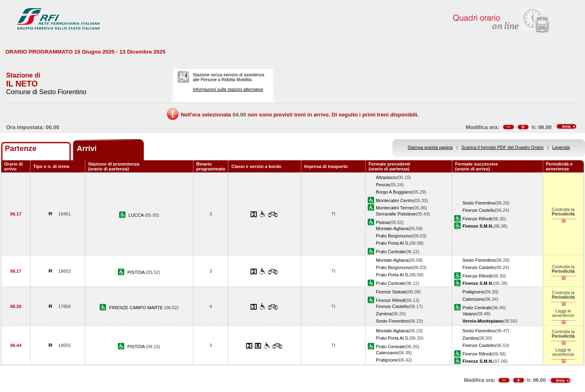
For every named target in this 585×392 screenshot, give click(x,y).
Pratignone (473, 292)
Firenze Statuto (391, 292)
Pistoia (382, 222)
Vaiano (469, 314)
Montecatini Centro (395, 200)
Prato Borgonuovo (394, 236)
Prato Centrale (390, 252)
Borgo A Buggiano (394, 192)
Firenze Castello (479, 210)
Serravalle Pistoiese (396, 214)
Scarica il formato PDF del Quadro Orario (503, 147)
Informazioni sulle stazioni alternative (228, 89)
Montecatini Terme (394, 208)
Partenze (21, 148)
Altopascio (386, 177)
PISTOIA (136, 272)
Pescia (382, 185)
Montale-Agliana (392, 228)
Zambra (383, 314)
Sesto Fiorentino (479, 203)
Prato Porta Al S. (392, 243)
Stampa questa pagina (430, 147)
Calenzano (473, 299)
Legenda (561, 147)
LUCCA (136, 215)
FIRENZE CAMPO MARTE (136, 308)
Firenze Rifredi (477, 219)
